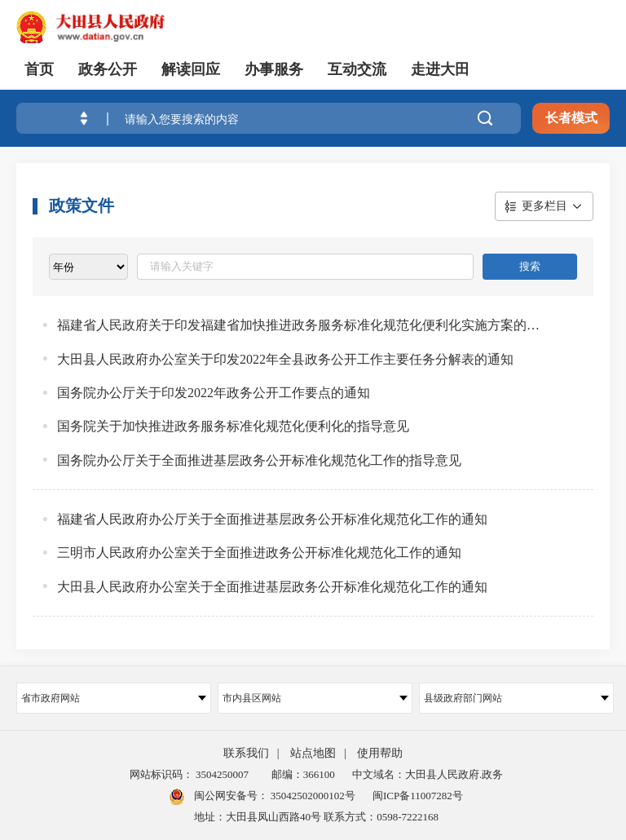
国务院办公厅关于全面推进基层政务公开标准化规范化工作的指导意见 (259, 460)
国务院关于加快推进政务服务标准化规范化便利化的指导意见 (233, 426)
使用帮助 (380, 753)
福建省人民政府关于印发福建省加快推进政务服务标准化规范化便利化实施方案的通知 (298, 325)
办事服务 (274, 69)
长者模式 (571, 118)
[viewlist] (88, 267)
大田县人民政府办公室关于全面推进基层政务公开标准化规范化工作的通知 (272, 587)
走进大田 (440, 69)
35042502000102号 (312, 796)
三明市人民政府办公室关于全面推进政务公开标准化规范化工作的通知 (259, 553)
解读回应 (191, 69)
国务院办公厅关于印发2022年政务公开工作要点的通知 (214, 393)
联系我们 (246, 753)
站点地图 (313, 753)
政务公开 (108, 69)
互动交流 (357, 69)
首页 (39, 69)
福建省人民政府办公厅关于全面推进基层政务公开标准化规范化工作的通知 (272, 519)
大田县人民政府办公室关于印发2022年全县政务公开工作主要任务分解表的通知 (285, 359)
